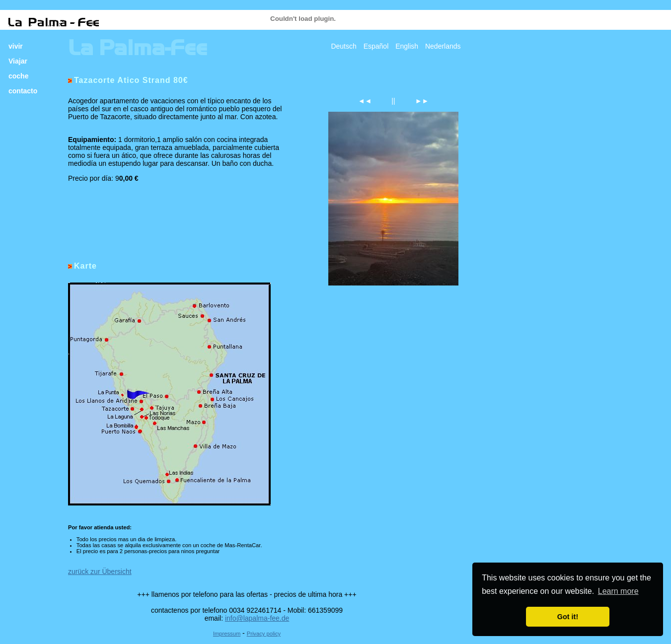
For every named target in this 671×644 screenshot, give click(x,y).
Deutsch (343, 46)
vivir (16, 46)
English (407, 46)
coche (18, 76)
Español (376, 46)
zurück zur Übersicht (100, 572)
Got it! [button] (568, 617)
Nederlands (443, 46)
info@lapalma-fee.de (257, 618)
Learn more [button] (618, 591)
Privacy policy (264, 634)
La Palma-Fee (138, 48)
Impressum (227, 634)
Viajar (18, 61)
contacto (23, 91)
